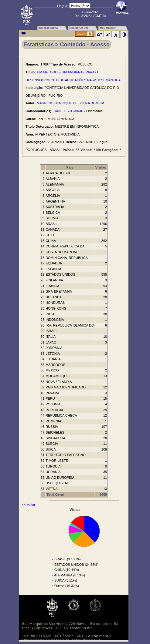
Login (85, 34)
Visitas (101, 167)
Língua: (63, 6)
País (70, 167)
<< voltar (29, 505)
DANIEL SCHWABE (69, 111)
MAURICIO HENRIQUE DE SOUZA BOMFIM (70, 103)
